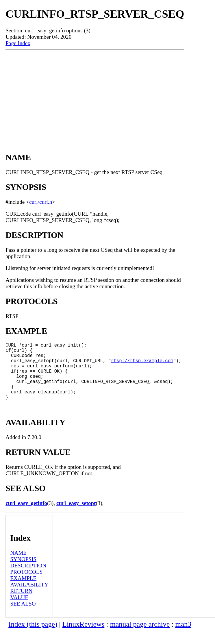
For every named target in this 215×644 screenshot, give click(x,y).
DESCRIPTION (28, 578)
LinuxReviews (84, 637)
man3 (183, 637)
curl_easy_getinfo (26, 516)
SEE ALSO (23, 616)
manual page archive (140, 637)
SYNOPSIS (24, 572)
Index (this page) (33, 637)
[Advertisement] (95, 93)
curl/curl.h (41, 202)
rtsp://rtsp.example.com (142, 365)
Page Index (18, 43)
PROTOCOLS (27, 585)
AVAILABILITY (29, 597)
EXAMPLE (24, 591)
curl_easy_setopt (76, 516)
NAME (19, 566)
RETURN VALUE (22, 607)
